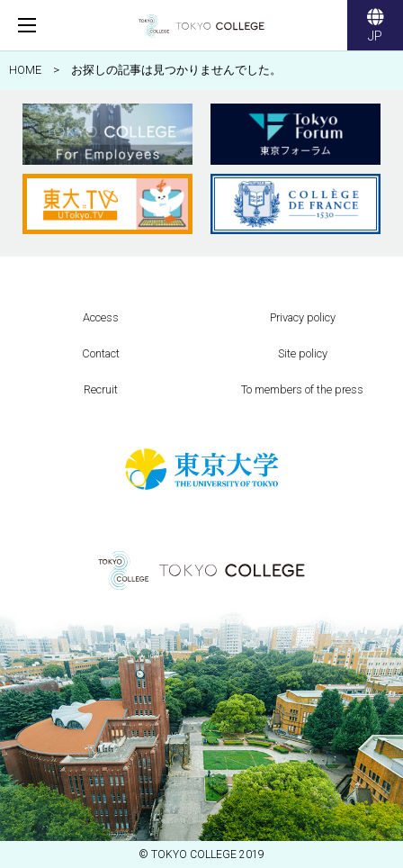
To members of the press (302, 389)
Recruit (101, 389)
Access (101, 317)
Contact (101, 353)
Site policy (303, 353)
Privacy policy (303, 317)
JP (375, 27)
